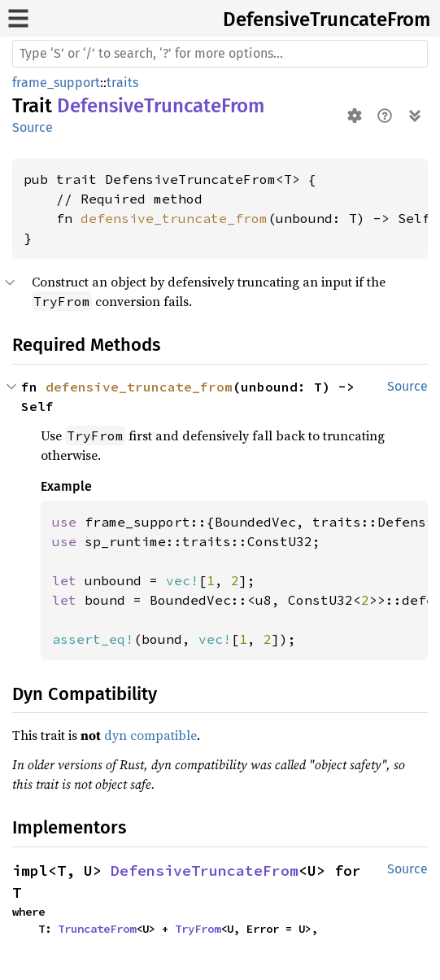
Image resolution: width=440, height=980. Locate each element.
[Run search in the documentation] (220, 54)
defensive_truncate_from (174, 218)
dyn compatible (150, 735)
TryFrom (198, 929)
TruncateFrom (97, 929)
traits (122, 83)
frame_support (56, 83)
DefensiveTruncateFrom (327, 20)
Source (33, 127)
